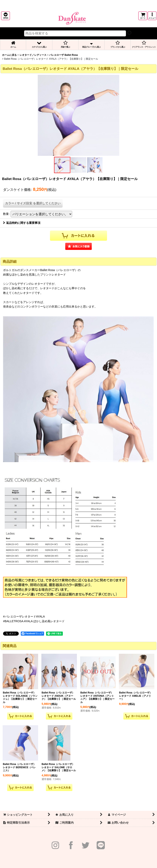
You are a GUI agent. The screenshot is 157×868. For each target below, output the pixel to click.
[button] (6, 16)
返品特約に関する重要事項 (22, 223)
